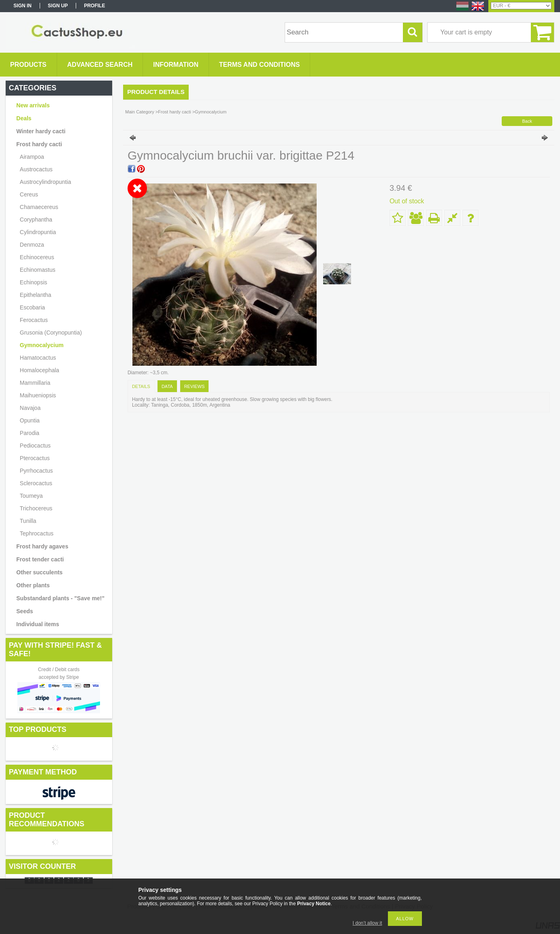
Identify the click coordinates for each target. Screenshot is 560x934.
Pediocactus (35, 446)
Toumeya (31, 496)
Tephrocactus (37, 533)
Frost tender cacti (40, 559)
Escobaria (32, 307)
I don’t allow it (367, 923)
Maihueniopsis (38, 395)
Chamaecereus (39, 207)
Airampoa (32, 157)
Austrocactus (36, 169)
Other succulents (39, 572)
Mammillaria (35, 383)
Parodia (30, 433)
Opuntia (30, 420)
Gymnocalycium (42, 345)
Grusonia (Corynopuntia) (51, 333)
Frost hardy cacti (174, 112)
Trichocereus (36, 508)
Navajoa (30, 408)
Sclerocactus (36, 483)
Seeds (24, 611)
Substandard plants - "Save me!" (60, 598)
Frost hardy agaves (42, 546)
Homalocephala (39, 370)
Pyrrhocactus (36, 471)
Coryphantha (36, 220)
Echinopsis (34, 282)
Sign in (22, 6)
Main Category (140, 112)
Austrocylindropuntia (46, 182)
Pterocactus (35, 458)
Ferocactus (34, 320)
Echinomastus (38, 270)
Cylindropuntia (38, 232)
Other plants (33, 585)
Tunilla (28, 521)
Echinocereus (37, 257)
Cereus (29, 194)
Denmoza (32, 245)
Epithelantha (36, 295)
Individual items (38, 624)
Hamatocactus (38, 358)
